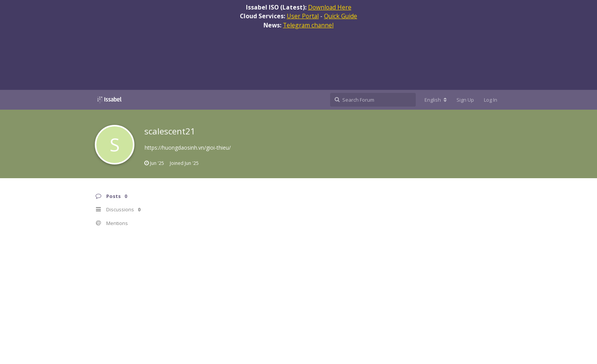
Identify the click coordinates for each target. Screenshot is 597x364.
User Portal (303, 16)
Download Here (330, 7)
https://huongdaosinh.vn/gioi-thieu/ (188, 148)
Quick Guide (341, 16)
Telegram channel (308, 25)
